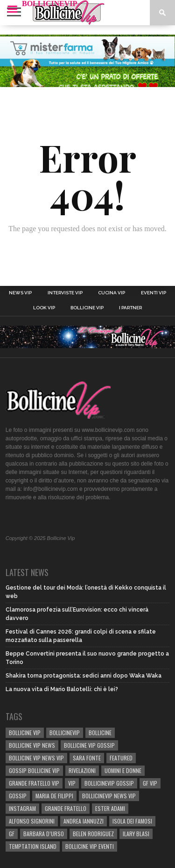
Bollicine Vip (87, 308)
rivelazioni (82, 770)
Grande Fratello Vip (34, 783)
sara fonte (87, 758)
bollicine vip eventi (90, 846)
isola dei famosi (132, 821)
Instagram (22, 808)
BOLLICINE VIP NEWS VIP (36, 758)
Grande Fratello (66, 808)
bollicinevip (65, 733)
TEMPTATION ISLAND (33, 846)
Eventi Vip (154, 293)
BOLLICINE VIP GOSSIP (89, 745)
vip (72, 783)
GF (12, 834)
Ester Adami (110, 808)
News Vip (20, 293)
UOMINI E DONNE (123, 770)
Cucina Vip (112, 293)
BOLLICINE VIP (25, 733)
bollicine (100, 733)
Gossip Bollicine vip (34, 770)
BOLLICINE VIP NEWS (32, 745)
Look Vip (44, 308)
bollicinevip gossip (109, 783)
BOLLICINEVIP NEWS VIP (109, 796)
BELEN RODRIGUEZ (93, 834)
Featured (121, 758)
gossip (18, 796)
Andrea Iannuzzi (84, 821)
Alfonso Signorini (32, 821)
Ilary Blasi (136, 834)
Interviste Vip (65, 293)
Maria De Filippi (54, 796)
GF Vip (150, 783)
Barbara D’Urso (44, 834)
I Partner (130, 308)
